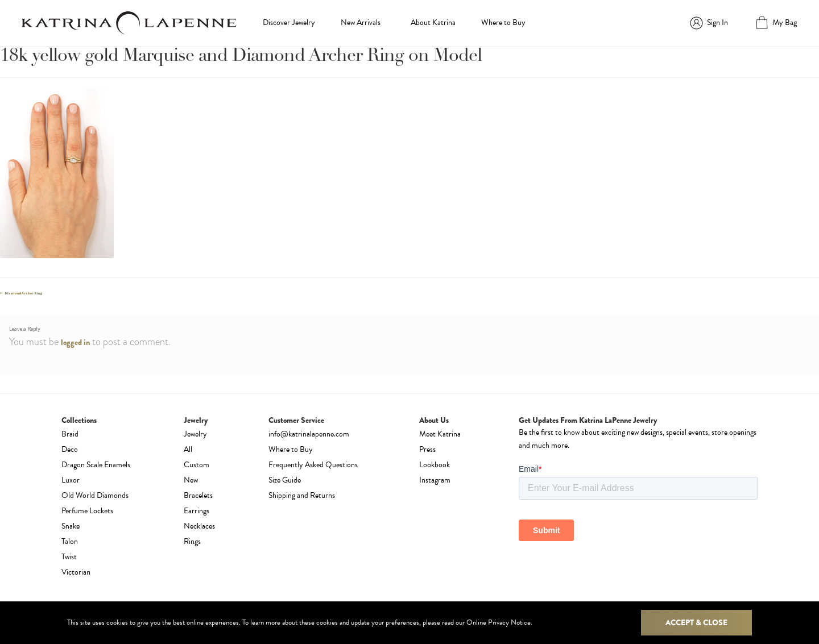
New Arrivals (361, 22)
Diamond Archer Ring (23, 293)
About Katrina (433, 22)
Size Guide (285, 480)
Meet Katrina (440, 434)
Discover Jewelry (289, 22)
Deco (70, 449)
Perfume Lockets (87, 511)
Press (427, 449)
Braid (70, 434)
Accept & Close (696, 622)
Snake (71, 526)
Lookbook (435, 465)
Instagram (435, 480)
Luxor (71, 480)
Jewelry (195, 434)
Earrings (197, 511)
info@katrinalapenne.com (309, 434)
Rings (192, 541)
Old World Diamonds (95, 495)
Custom (197, 465)
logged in (75, 342)
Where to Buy (503, 22)
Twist (69, 557)
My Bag (785, 22)
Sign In (717, 22)
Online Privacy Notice (499, 622)
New (191, 480)
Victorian (76, 572)
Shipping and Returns (302, 495)
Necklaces (199, 526)
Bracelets (198, 495)
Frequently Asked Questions (313, 465)
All (188, 449)
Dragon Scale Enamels (96, 465)
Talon (70, 541)
